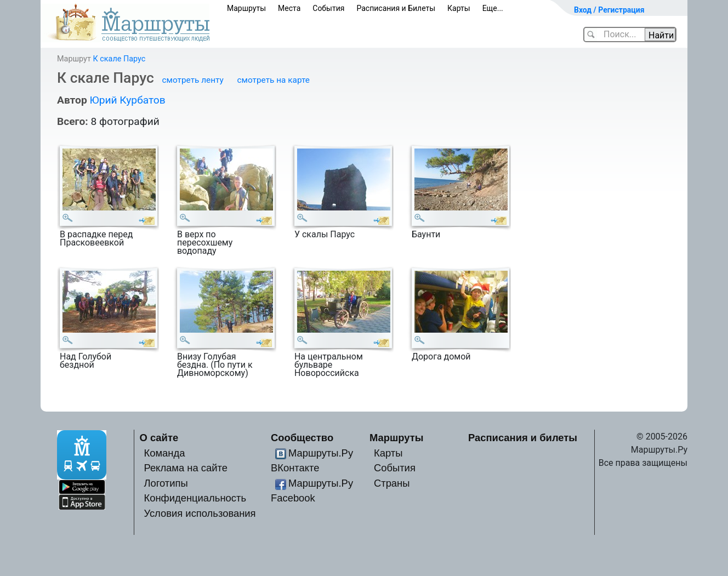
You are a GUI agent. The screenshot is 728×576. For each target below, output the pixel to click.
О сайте (159, 438)
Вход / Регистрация (609, 10)
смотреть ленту (193, 80)
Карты (459, 8)
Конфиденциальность (195, 498)
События (328, 8)
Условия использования (200, 513)
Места (289, 8)
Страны (392, 483)
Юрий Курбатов (127, 100)
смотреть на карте (274, 80)
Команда (164, 453)
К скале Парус (119, 59)
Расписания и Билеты (396, 8)
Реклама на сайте (186, 468)
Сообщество (302, 438)
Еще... (493, 8)
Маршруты (246, 8)
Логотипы (166, 483)
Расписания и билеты (523, 438)
